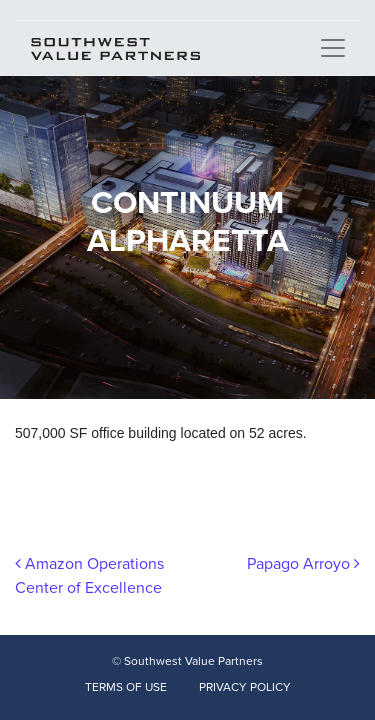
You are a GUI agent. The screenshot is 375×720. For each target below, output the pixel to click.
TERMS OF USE (126, 687)
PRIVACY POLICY (245, 687)
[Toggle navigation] (333, 48)
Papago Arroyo (303, 564)
